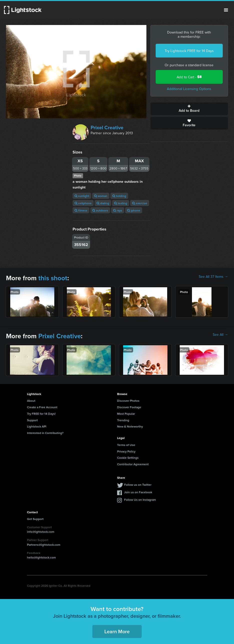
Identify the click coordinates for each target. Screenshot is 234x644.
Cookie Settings (128, 458)
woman (101, 196)
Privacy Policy (126, 451)
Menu (226, 10)
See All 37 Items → (213, 276)
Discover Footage (129, 407)
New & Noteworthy (130, 426)
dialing (103, 203)
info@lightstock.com (41, 532)
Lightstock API (37, 426)
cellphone (83, 203)
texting (121, 203)
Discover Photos (128, 401)
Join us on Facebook (138, 492)
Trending (123, 420)
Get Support (35, 519)
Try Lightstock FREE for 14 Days (189, 51)
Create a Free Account (42, 407)
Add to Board (189, 109)
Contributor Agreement (133, 464)
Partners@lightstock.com (44, 545)
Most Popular (126, 414)
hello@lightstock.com (41, 557)
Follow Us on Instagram (140, 500)
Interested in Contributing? (45, 433)
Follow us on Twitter (138, 485)
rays (118, 210)
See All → (220, 334)
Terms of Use (126, 445)
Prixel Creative (107, 127)
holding (119, 196)
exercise (140, 203)
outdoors (100, 210)
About (31, 401)
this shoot (53, 278)
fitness (81, 210)
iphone (134, 210)
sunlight (82, 196)
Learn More (117, 631)
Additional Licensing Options (189, 89)
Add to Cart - (189, 77)
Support (32, 420)
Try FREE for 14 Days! (41, 414)
